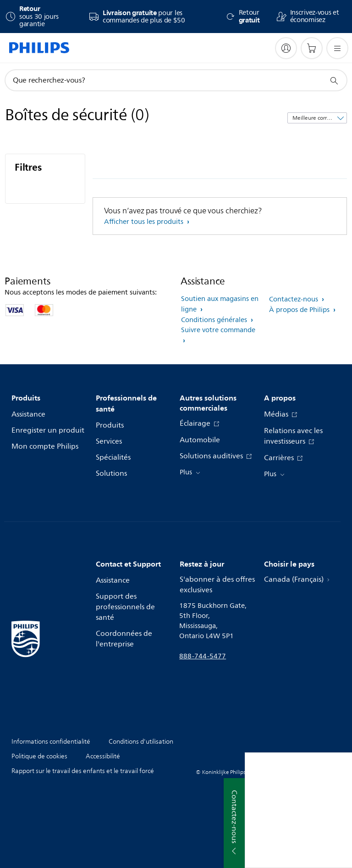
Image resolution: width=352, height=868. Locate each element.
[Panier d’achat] (312, 48)
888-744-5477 (203, 656)
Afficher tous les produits (145, 222)
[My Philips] (286, 48)
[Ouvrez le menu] (337, 48)
